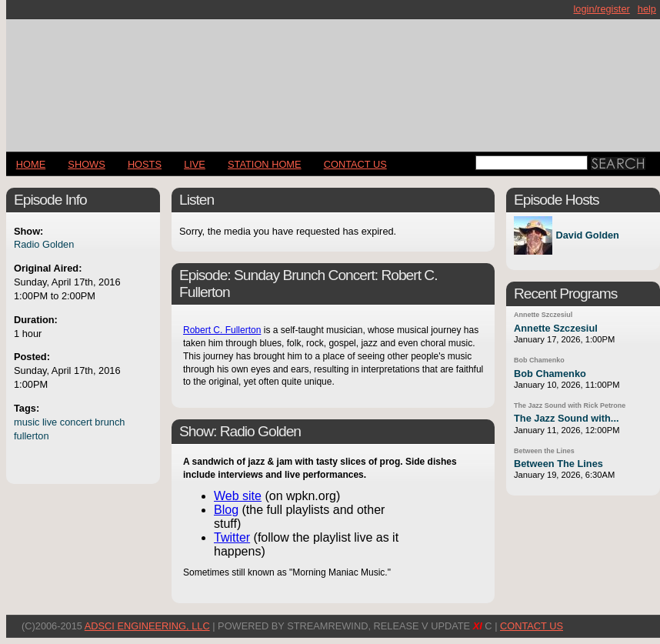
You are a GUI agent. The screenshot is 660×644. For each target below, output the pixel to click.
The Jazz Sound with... (567, 418)
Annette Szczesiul (543, 315)
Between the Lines (544, 451)
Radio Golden (44, 244)
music (27, 422)
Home (31, 164)
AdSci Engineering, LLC (147, 626)
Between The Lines (558, 464)
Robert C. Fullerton (222, 330)
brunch (110, 422)
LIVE (195, 164)
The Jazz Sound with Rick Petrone (570, 405)
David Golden (587, 236)
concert (76, 422)
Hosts (145, 164)
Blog (226, 510)
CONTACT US (355, 164)
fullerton (32, 436)
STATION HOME (265, 164)
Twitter (232, 537)
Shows (86, 164)
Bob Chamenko (539, 360)
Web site (238, 496)
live (50, 422)
